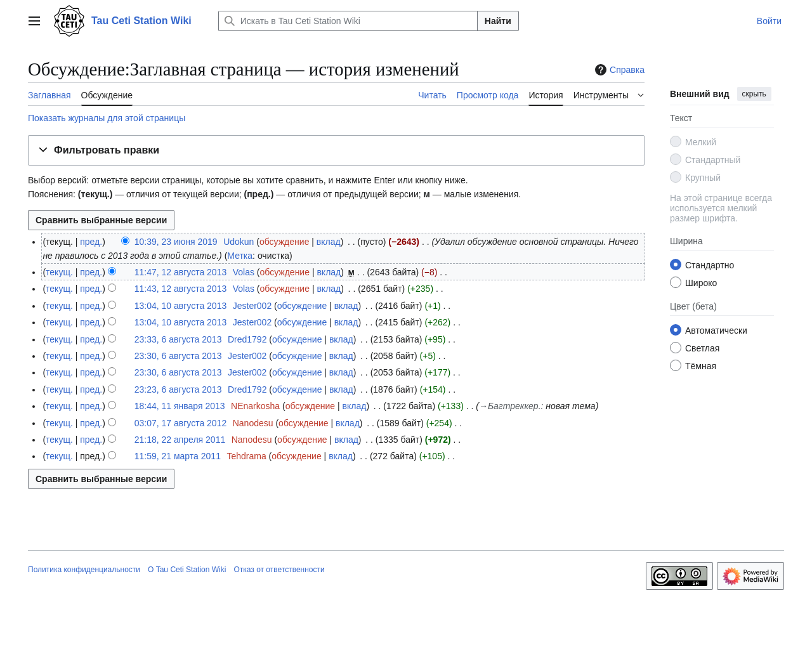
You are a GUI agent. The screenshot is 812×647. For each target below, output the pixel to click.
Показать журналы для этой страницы (107, 118)
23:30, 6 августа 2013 (178, 356)
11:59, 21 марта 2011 (178, 456)
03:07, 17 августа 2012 (181, 423)
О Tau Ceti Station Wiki (187, 570)
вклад (329, 242)
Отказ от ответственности (279, 570)
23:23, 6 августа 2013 (178, 389)
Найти (498, 21)
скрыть (754, 94)
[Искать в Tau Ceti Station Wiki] (348, 21)
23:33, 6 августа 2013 (178, 339)
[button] (336, 151)
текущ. (59, 272)
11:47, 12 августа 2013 (181, 272)
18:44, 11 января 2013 (180, 406)
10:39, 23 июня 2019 (176, 242)
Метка (240, 256)
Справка (618, 70)
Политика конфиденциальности (84, 570)
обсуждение (284, 242)
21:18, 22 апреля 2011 (180, 440)
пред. (91, 242)
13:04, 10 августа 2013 (181, 306)
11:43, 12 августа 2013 (181, 289)
